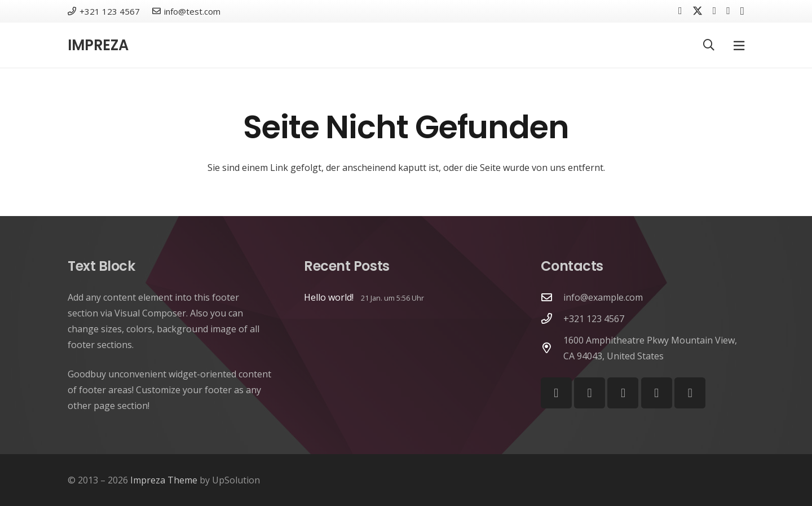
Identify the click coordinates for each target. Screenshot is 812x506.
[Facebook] (680, 11)
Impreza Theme (164, 480)
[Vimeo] (623, 393)
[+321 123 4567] (552, 318)
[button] (709, 45)
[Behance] (657, 393)
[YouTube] (728, 11)
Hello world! (329, 297)
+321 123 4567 (594, 319)
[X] (698, 11)
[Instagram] (742, 11)
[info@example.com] (552, 297)
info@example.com (603, 297)
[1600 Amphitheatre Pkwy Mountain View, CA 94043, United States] (552, 348)
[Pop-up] (739, 45)
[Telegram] (690, 393)
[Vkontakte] (715, 11)
